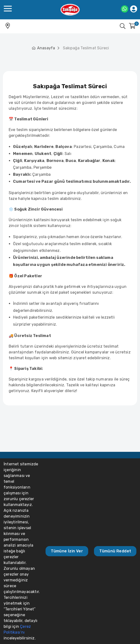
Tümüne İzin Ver (67, 551)
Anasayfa (46, 48)
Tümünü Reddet (115, 551)
